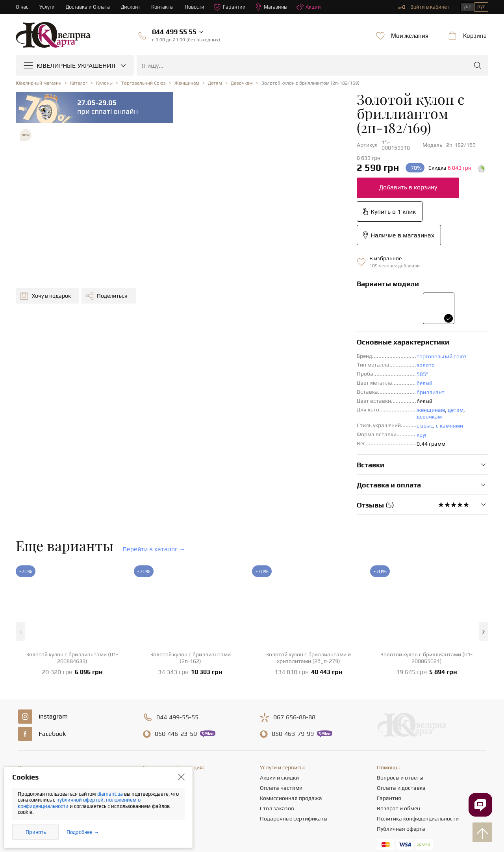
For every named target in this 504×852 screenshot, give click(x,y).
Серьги (27, 711)
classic (257, 338)
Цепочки (29, 721)
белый (257, 302)
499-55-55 (177, 630)
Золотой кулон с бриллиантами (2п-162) (190, 570)
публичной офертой (80, 800)
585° (255, 293)
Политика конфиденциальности (418, 731)
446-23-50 (176, 646)
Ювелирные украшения (48, 690)
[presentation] (252, 832)
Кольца (27, 700)
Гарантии (230, 7)
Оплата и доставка (401, 700)
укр (468, 6)
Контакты (163, 7)
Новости (195, 7)
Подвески (31, 731)
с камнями (282, 338)
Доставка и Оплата (88, 7)
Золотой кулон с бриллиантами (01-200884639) (72, 570)
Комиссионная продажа (291, 711)
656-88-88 (294, 630)
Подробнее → (83, 832)
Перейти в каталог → (154, 461)
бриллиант (263, 311)
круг (254, 347)
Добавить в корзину (240, 153)
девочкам (311, 329)
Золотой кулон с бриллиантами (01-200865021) (426, 570)
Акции (309, 7)
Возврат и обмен (398, 721)
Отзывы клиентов (165, 752)
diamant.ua (111, 794)
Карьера (154, 721)
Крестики (30, 752)
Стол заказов (277, 721)
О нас (22, 7)
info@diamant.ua (314, 777)
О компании (158, 690)
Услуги (47, 7)
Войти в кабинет (424, 7)
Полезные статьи (165, 741)
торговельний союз (274, 275)
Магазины (271, 7)
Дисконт (131, 7)
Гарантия (389, 711)
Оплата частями (281, 700)
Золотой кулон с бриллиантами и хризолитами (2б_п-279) (308, 570)
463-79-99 (293, 646)
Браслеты (30, 741)
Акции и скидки (279, 690)
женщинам (263, 329)
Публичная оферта (401, 741)
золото (258, 284)
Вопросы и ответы (400, 690)
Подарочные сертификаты (294, 731)
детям (288, 329)
